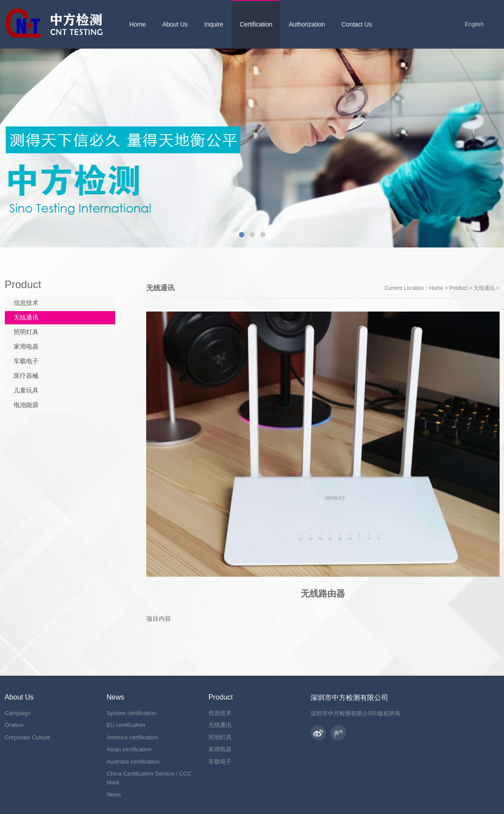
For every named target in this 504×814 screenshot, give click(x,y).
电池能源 (26, 405)
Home (436, 288)
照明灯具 (26, 332)
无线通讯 (484, 288)
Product (458, 288)
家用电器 (26, 346)
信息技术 (26, 303)
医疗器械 (26, 376)
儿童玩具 (26, 390)
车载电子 (26, 361)
